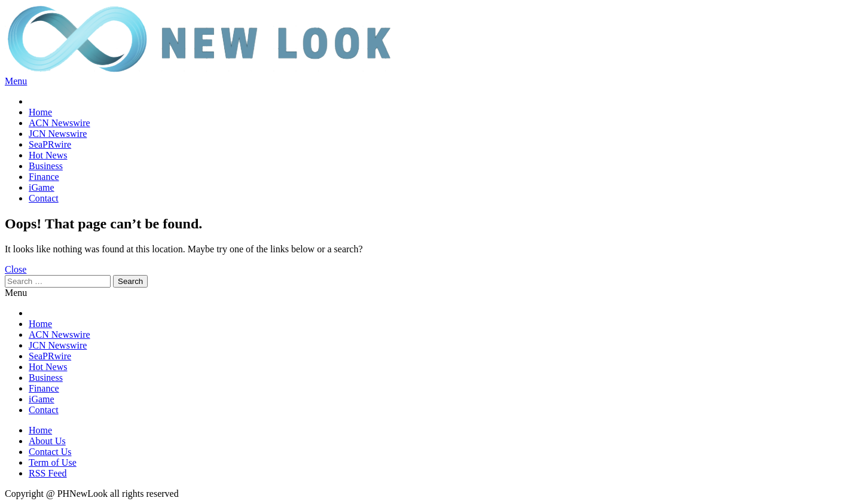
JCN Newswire (58, 134)
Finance (44, 177)
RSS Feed (48, 473)
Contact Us (50, 452)
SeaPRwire (50, 144)
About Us (47, 441)
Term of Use (53, 462)
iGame (42, 187)
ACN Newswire (59, 123)
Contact (44, 198)
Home (40, 112)
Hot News (48, 155)
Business (46, 166)
